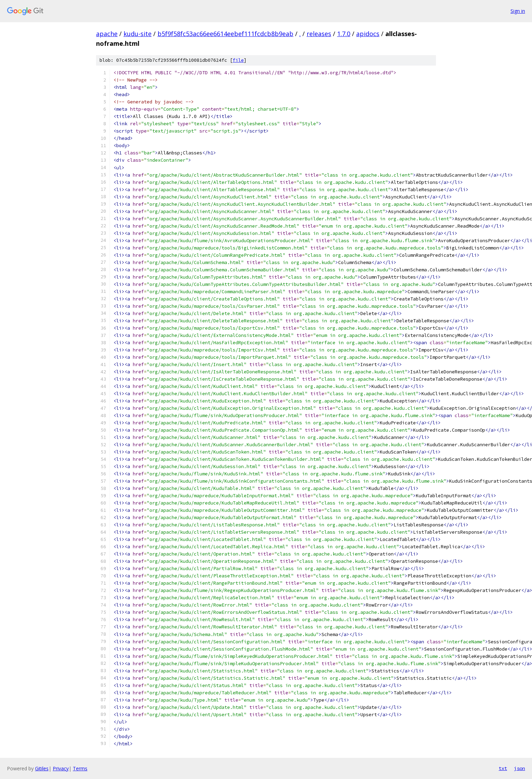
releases (319, 34)
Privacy (61, 768)
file (238, 60)
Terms (80, 768)
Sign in (518, 11)
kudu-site (138, 34)
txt (503, 768)
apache (107, 34)
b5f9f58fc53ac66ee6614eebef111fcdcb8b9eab (225, 34)
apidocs (368, 34)
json (520, 768)
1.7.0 (344, 34)
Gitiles (42, 768)
